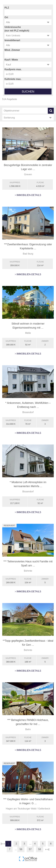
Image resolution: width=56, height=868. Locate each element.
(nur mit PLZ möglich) (17, 31)
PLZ (7, 8)
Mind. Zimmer (12, 50)
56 (21, 849)
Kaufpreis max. (13, 69)
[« (2, 844)
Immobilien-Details (28, 195)
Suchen (28, 91)
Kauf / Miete (11, 60)
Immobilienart (12, 40)
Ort (6, 17)
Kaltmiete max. (13, 79)
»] (48, 849)
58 (40, 849)
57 (30, 849)
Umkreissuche (13, 27)
